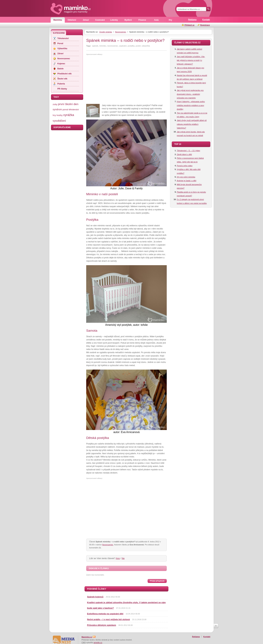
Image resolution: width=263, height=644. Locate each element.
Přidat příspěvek (157, 581)
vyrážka (69, 115)
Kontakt (206, 20)
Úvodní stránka (106, 32)
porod (65, 110)
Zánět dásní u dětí (184, 154)
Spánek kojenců (95, 597)
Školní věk (62, 79)
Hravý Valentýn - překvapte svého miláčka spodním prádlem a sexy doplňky (191, 105)
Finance (142, 20)
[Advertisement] (114, 80)
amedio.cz (98, 642)
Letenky (114, 20)
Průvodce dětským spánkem (102, 625)
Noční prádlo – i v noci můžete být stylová (108, 619)
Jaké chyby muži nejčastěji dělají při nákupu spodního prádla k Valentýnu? (192, 124)
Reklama (192, 20)
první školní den (68, 104)
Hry (170, 20)
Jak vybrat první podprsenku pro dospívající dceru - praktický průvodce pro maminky (190, 94)
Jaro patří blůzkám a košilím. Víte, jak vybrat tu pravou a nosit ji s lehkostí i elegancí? (191, 60)
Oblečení (72, 20)
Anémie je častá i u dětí (187, 181)
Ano (118, 558)
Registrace (205, 25)
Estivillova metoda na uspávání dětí (105, 614)
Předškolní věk (64, 74)
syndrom (57, 109)
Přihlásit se (190, 25)
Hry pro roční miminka (186, 177)
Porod (60, 43)
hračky (60, 115)
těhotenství (74, 110)
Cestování (100, 20)
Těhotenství (63, 38)
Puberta (61, 84)
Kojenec (61, 64)
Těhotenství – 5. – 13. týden (188, 151)
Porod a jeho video (185, 166)
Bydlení (128, 20)
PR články (62, 89)
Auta (156, 20)
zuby (55, 104)
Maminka (58, 20)
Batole (60, 69)
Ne (123, 558)
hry (54, 115)
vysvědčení (59, 121)
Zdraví (86, 20)
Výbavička (62, 49)
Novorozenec (121, 32)
